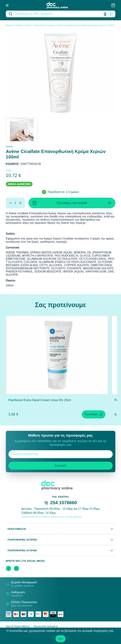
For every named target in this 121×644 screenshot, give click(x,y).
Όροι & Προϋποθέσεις (18, 626)
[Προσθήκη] (20, 203)
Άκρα (28, 25)
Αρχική (10, 25)
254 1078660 (64, 503)
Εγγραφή (60, 465)
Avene (9, 146)
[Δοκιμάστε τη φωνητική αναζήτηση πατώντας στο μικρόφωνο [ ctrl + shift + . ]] (105, 14)
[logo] (60, 5)
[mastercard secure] (47, 614)
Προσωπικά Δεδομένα (46, 626)
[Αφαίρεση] (10, 203)
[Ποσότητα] (15, 203)
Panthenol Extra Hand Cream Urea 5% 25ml (40, 400)
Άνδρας (19, 25)
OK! (60, 639)
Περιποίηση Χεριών (44, 25)
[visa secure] (54, 614)
